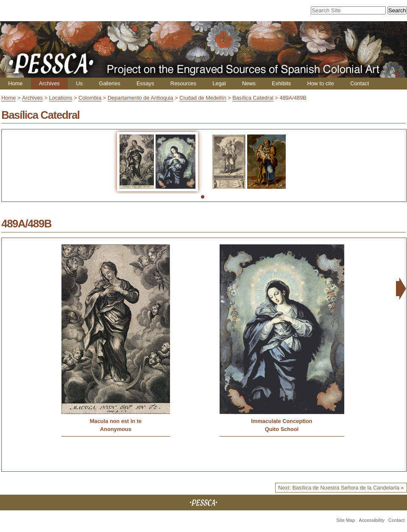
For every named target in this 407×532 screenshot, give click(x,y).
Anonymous (116, 429)
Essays (145, 83)
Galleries (110, 83)
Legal (219, 83)
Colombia (90, 98)
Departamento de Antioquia (141, 98)
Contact (360, 83)
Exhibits (281, 83)
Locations (61, 98)
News (249, 83)
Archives (49, 83)
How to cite (320, 83)
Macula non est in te (116, 421)
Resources (183, 83)
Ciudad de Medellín (203, 98)
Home (15, 83)
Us (79, 83)
